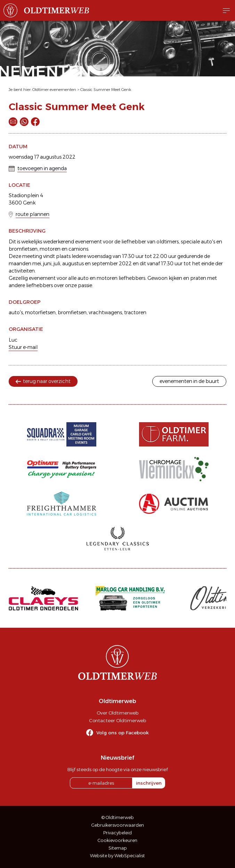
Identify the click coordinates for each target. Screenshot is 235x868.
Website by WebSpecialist (117, 856)
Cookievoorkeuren (117, 840)
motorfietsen (40, 312)
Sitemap (118, 848)
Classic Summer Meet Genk (106, 90)
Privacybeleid (117, 833)
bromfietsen (72, 312)
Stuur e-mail (23, 347)
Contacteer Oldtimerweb (117, 720)
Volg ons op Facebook (123, 733)
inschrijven (149, 783)
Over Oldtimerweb (117, 713)
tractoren (135, 312)
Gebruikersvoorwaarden (118, 825)
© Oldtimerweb (118, 817)
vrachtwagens (105, 312)
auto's (16, 312)
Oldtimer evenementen (54, 90)
